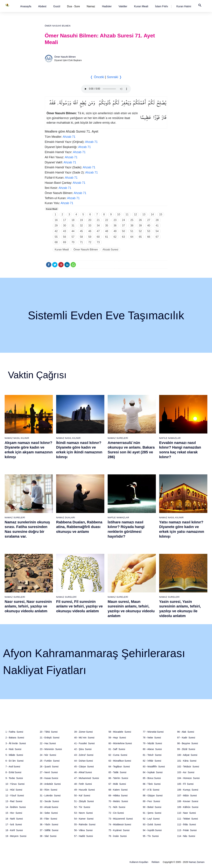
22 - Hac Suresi (48, 743)
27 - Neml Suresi (49, 772)
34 (98, 226)
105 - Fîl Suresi (185, 784)
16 (56, 220)
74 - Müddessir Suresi (120, 824)
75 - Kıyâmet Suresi (119, 830)
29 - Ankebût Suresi (50, 784)
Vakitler (123, 6)
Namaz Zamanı (197, 862)
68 (56, 242)
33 (90, 226)
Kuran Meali (141, 6)
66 (149, 237)
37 (124, 226)
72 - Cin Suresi (116, 813)
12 (135, 214)
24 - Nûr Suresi (48, 755)
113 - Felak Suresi (187, 830)
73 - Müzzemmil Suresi (121, 819)
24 (124, 220)
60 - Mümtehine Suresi (120, 743)
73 (98, 242)
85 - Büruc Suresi (152, 778)
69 (65, 242)
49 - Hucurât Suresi (85, 790)
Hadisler (107, 6)
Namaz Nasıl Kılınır (17, 438)
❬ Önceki (97, 77)
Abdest (42, 6)
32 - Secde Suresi (49, 801)
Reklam (155, 862)
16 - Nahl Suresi (14, 819)
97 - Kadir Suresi (186, 738)
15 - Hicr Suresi (14, 813)
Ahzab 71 (69, 137)
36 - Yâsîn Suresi (49, 824)
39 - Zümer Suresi (83, 732)
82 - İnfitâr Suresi (152, 761)
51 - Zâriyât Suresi (84, 801)
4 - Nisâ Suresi (13, 749)
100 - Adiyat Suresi (187, 755)
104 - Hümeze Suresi (188, 778)
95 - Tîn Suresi (151, 836)
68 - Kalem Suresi (118, 790)
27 (149, 220)
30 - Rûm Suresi (48, 790)
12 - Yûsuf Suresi (15, 796)
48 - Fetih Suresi (83, 784)
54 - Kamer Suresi (84, 819)
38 (132, 226)
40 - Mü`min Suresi (84, 738)
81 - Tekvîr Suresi (152, 755)
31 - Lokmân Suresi (50, 796)
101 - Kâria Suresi (187, 761)
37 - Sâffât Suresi (49, 830)
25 (132, 220)
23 (115, 220)
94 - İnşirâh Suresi (152, 830)
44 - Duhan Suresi (84, 761)
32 (81, 226)
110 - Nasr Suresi (187, 813)
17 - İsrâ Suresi (14, 824)
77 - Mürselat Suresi (153, 732)
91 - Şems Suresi (152, 813)
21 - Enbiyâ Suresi (50, 738)
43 (65, 231)
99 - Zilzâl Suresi (186, 749)
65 (140, 237)
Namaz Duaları (66, 518)
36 (115, 226)
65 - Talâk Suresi (117, 772)
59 (90, 237)
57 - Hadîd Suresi (84, 836)
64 (132, 237)
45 (81, 231)
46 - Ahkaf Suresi (83, 772)
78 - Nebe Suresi (152, 738)
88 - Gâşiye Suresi (153, 796)
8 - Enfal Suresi (13, 772)
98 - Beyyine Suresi (188, 743)
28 (157, 220)
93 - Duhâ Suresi (152, 824)
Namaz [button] (91, 6)
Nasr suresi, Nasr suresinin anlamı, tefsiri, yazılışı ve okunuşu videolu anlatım (28, 606)
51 (132, 231)
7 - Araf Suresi (13, 767)
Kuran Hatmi (184, 6)
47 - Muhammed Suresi (87, 778)
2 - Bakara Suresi (15, 738)
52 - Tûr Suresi (82, 807)
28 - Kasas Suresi (49, 778)
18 (73, 220)
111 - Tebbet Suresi (188, 819)
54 (157, 231)
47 (98, 231)
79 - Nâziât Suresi (152, 743)
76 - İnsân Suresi (118, 836)
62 (115, 237)
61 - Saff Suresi (117, 749)
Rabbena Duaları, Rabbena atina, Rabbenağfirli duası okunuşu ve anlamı (79, 527)
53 (149, 231)
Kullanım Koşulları (139, 862)
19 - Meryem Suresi (16, 836)
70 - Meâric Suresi (118, 801)
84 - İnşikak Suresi (153, 772)
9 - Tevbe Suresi (14, 778)
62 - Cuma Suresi (118, 755)
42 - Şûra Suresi (83, 749)
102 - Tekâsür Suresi (188, 767)
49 (115, 231)
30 (65, 226)
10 (119, 214)
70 (73, 242)
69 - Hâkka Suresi (118, 796)
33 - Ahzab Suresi (49, 807)
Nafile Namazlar (170, 438)
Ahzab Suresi (110, 250)
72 (90, 242)
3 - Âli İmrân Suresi (16, 743)
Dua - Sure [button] (73, 6)
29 (56, 226)
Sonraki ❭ (114, 77)
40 (149, 226)
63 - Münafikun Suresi (120, 761)
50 (124, 231)
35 (107, 226)
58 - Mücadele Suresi (120, 732)
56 (65, 237)
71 (81, 242)
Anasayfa (26, 6)
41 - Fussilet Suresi (84, 743)
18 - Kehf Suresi (14, 830)
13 (144, 214)
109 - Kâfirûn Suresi (188, 807)
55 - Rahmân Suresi (85, 824)
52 (140, 231)
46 (90, 231)
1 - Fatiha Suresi (14, 732)
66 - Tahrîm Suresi (118, 778)
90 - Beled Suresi (152, 807)
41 (157, 226)
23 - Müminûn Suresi (51, 749)
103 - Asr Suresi (186, 772)
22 (107, 220)
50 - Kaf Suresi (82, 796)
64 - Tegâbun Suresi (119, 767)
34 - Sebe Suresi (49, 813)
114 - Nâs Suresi (186, 836)
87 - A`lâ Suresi (151, 790)
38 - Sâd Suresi (48, 836)
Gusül (57, 6)
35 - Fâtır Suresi (48, 819)
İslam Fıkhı (161, 6)
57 (73, 237)
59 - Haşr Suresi (117, 738)
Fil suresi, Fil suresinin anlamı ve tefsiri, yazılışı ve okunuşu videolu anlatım (79, 606)
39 (140, 226)
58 (81, 237)
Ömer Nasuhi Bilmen (58, 26)
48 (107, 231)
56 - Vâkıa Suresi (83, 830)
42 (56, 231)
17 (65, 220)
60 (98, 237)
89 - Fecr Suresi (151, 801)
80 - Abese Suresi (152, 749)
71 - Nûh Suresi (117, 807)
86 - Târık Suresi (152, 784)
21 (98, 220)
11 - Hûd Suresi (14, 790)
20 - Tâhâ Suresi (49, 732)
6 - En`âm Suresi (14, 761)
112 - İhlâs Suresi (187, 824)
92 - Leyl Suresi (151, 819)
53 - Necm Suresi (83, 813)
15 (161, 214)
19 (81, 220)
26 (140, 220)
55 (56, 237)
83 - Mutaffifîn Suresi (154, 767)
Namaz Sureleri (118, 438)
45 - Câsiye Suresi (84, 767)
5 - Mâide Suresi (14, 755)
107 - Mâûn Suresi (187, 796)
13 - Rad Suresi (14, 801)
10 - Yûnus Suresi (15, 784)
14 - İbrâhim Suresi (16, 807)
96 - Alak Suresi (186, 732)
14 (152, 214)
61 (107, 237)
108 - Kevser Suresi (188, 801)
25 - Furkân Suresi (50, 761)
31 (73, 226)
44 (73, 231)
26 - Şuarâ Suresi (49, 767)
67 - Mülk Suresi (117, 784)
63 (124, 237)
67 (157, 237)
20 (90, 220)
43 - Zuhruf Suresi (84, 755)
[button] (26, 6)
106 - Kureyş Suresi (188, 790)
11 (127, 214)
